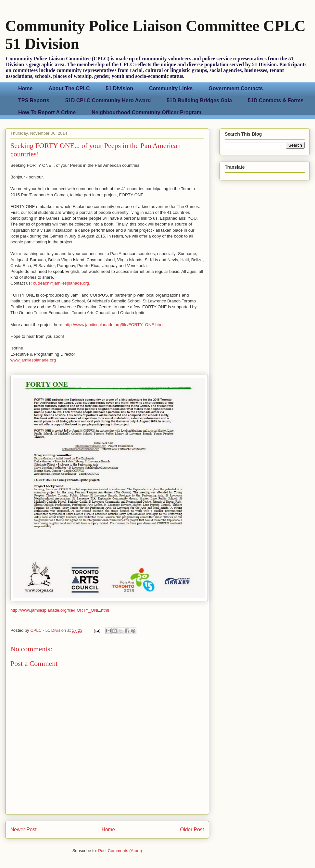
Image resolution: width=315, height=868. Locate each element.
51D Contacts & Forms (276, 100)
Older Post (192, 830)
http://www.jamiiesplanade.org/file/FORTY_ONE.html (114, 325)
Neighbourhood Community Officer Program (146, 112)
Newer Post (24, 830)
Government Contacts (236, 88)
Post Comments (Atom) (120, 851)
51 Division (120, 88)
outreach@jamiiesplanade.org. (62, 283)
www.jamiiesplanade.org (33, 360)
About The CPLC (69, 88)
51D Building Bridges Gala (199, 100)
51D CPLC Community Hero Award (108, 100)
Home (25, 88)
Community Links (171, 88)
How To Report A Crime (47, 112)
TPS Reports (34, 100)
